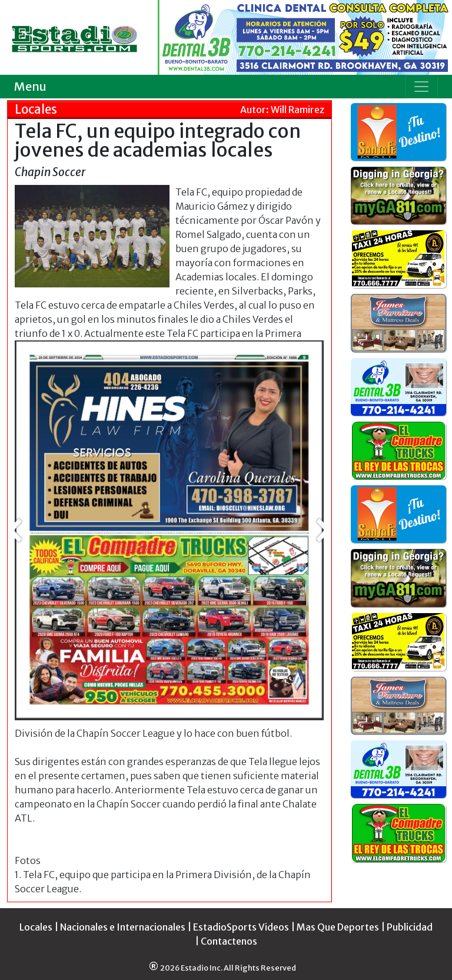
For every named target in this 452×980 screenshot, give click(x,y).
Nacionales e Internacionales (123, 927)
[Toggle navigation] (421, 87)
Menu (30, 86)
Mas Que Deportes (338, 927)
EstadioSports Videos (241, 927)
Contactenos (229, 941)
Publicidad (410, 927)
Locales (36, 927)
